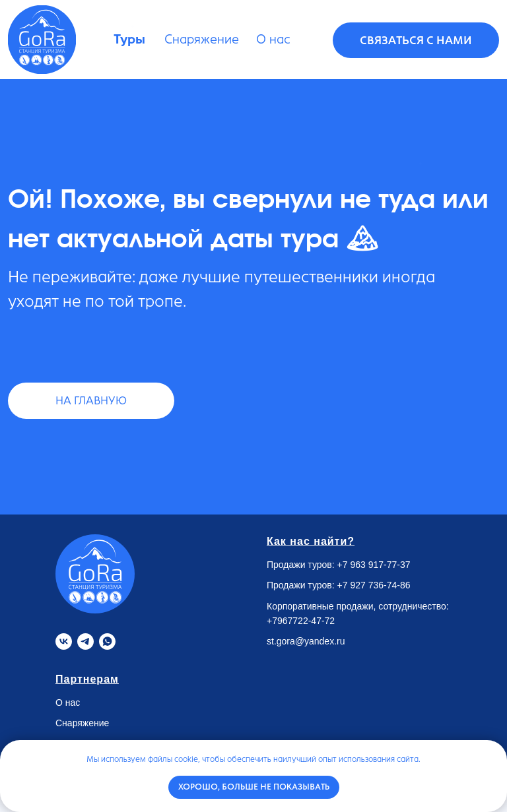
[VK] (64, 641)
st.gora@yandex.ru (306, 641)
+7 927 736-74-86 (374, 585)
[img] (42, 39)
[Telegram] (85, 641)
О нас (68, 703)
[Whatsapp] (107, 641)
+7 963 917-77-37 (374, 565)
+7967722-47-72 (301, 621)
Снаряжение (82, 723)
